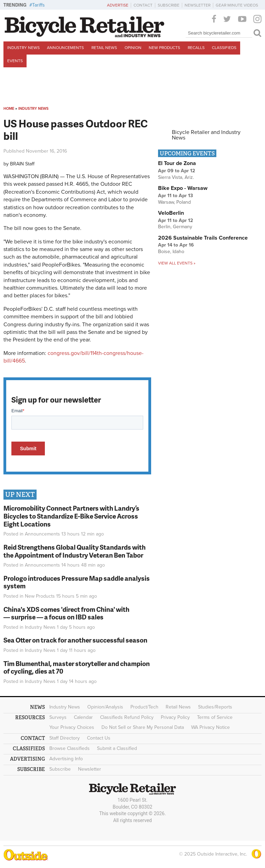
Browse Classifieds (70, 748)
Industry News (23, 48)
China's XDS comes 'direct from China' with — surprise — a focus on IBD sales (66, 613)
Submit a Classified (117, 748)
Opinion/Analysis (105, 707)
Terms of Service (215, 717)
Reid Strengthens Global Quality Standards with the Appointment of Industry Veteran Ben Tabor (75, 551)
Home (9, 109)
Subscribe (169, 5)
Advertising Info (66, 759)
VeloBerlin (171, 213)
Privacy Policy (175, 717)
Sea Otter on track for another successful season (75, 640)
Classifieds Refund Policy (127, 717)
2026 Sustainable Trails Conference (203, 238)
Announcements (65, 48)
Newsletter (198, 5)
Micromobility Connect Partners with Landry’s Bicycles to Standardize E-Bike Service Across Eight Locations (71, 516)
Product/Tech (144, 707)
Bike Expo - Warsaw (183, 188)
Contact (143, 5)
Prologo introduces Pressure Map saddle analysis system (77, 582)
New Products (164, 48)
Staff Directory (65, 738)
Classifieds (224, 48)
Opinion (133, 48)
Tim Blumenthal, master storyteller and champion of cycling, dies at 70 (77, 667)
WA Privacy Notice (210, 727)
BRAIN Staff (22, 164)
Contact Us (99, 738)
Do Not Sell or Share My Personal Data (143, 727)
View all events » (177, 263)
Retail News (104, 48)
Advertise (118, 5)
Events (15, 61)
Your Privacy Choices (72, 727)
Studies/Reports (215, 707)
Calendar (83, 717)
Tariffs (38, 5)
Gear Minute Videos (237, 5)
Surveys (58, 717)
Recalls (196, 48)
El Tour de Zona (177, 163)
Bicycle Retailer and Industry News (206, 135)
